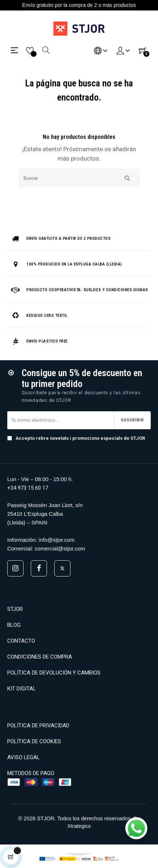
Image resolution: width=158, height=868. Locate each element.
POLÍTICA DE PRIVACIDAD (38, 726)
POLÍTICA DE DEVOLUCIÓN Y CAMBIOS (54, 673)
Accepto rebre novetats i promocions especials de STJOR (76, 438)
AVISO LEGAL (24, 757)
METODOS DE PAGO (31, 773)
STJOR (15, 609)
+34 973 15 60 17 (28, 488)
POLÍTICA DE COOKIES (34, 741)
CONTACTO (21, 641)
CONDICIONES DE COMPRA (40, 657)
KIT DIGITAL (22, 689)
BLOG (14, 625)
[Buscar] (79, 178)
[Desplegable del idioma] (101, 50)
